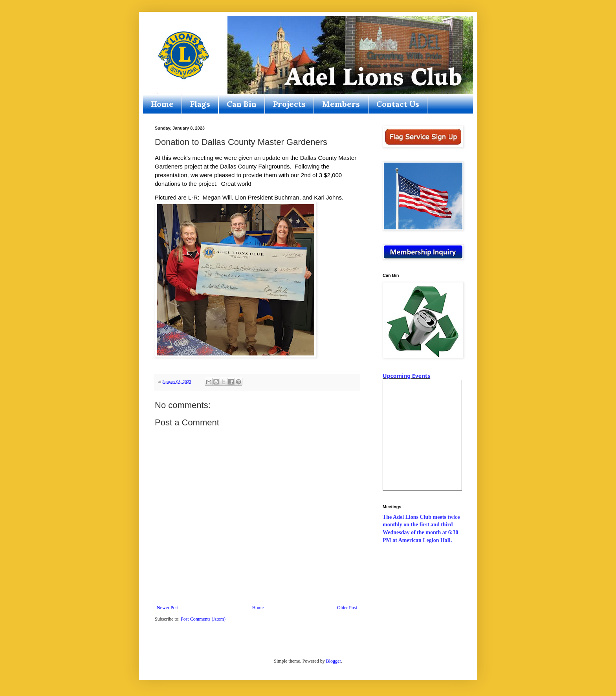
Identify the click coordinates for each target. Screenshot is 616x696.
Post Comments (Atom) (203, 619)
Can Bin (242, 104)
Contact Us (398, 104)
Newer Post (168, 608)
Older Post (347, 608)
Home (162, 104)
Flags (200, 104)
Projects (289, 104)
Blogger (334, 661)
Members (341, 104)
